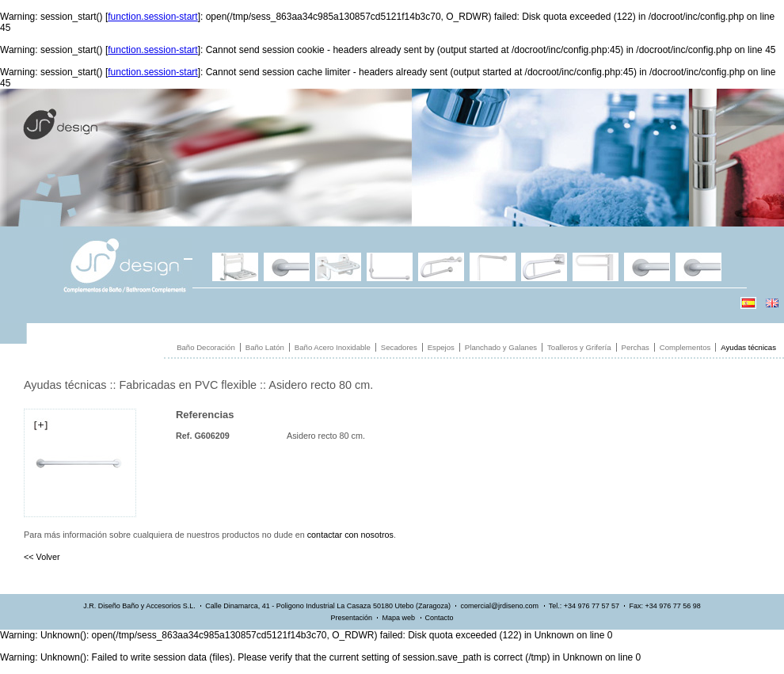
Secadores (399, 347)
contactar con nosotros (350, 535)
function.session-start (152, 17)
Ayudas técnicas (748, 347)
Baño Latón (265, 347)
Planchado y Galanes (501, 347)
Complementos (685, 347)
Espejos (441, 347)
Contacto (440, 618)
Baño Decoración (206, 347)
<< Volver (42, 557)
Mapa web (398, 618)
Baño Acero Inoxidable (333, 347)
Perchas (636, 347)
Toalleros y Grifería (579, 347)
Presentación (351, 618)
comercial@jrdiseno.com (499, 606)
